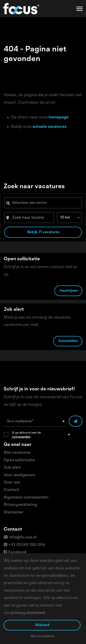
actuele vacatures (49, 127)
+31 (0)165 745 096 (27, 545)
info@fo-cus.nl (23, 537)
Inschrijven (69, 291)
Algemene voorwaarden (26, 497)
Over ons (12, 482)
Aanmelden (68, 341)
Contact (11, 490)
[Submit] (76, 421)
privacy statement (28, 613)
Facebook (18, 552)
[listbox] (69, 218)
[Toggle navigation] (80, 9)
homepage (59, 117)
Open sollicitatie (19, 460)
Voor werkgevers (19, 475)
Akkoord (42, 625)
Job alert (12, 468)
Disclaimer (14, 512)
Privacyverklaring (20, 505)
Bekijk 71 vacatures (43, 232)
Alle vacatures (17, 453)
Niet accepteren (42, 636)
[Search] (29, 218)
